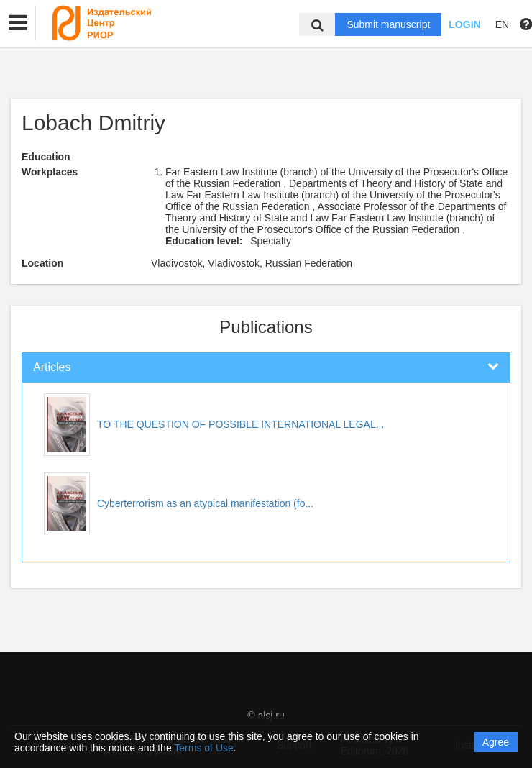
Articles (52, 367)
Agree (496, 742)
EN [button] (502, 24)
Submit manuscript (388, 24)
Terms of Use (203, 748)
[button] (18, 23)
